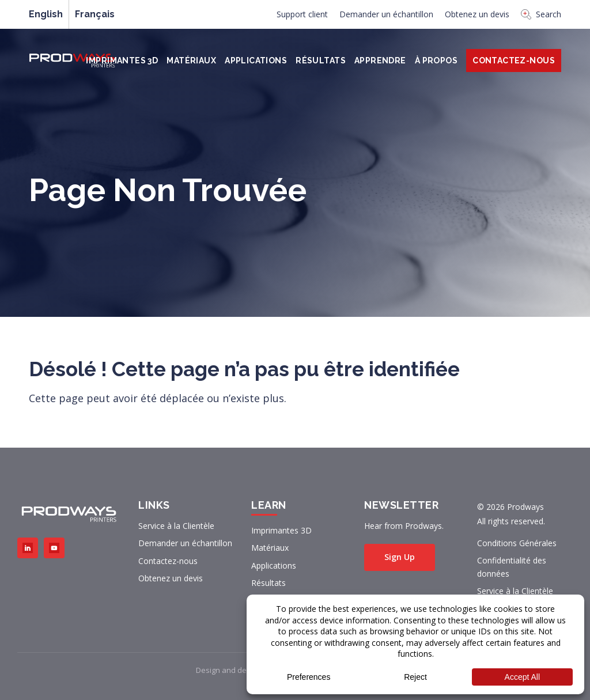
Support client (302, 14)
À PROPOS (436, 60)
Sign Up (400, 557)
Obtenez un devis (477, 14)
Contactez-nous (168, 561)
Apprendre (380, 60)
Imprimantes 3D (122, 60)
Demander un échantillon (386, 14)
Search (541, 14)
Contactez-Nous (514, 60)
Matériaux (191, 60)
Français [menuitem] (95, 14)
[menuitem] (302, 17)
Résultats (321, 60)
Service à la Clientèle (176, 526)
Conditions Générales (517, 543)
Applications (256, 60)
